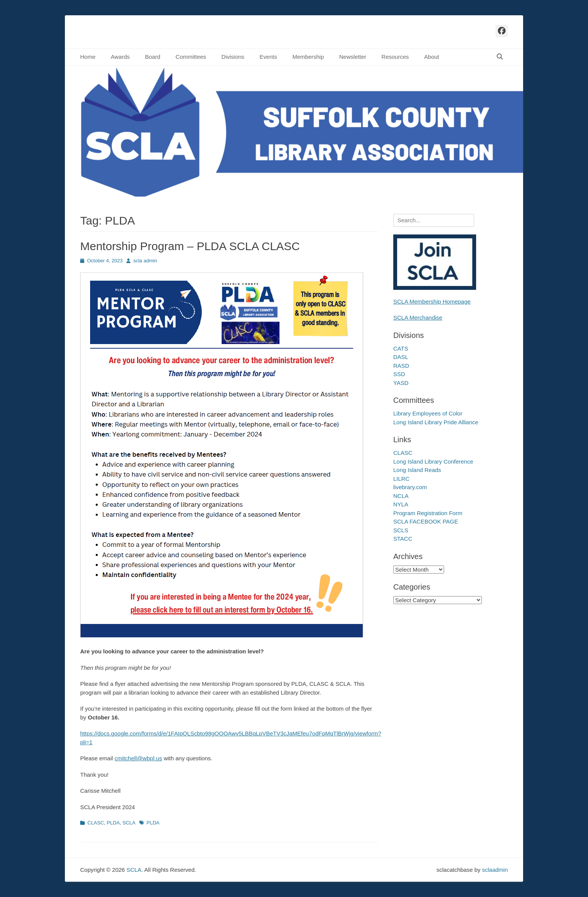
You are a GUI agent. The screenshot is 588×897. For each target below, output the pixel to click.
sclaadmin (495, 870)
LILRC (401, 479)
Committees (191, 57)
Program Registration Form (428, 513)
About (432, 57)
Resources (395, 57)
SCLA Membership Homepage (432, 301)
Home (88, 57)
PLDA (113, 823)
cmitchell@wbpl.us (138, 758)
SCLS (401, 530)
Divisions (233, 57)
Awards (120, 57)
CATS (401, 348)
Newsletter (353, 57)
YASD (401, 383)
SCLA (129, 823)
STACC (403, 539)
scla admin (145, 261)
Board (153, 57)
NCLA (401, 496)
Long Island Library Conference (433, 461)
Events (268, 57)
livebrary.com (410, 487)
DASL (401, 357)
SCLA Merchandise (418, 318)
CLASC (96, 823)
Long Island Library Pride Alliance (436, 422)
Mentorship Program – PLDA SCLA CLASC (190, 246)
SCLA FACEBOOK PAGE (426, 521)
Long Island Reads (417, 470)
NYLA (401, 504)
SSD (399, 374)
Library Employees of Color (428, 413)
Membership (308, 57)
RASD (401, 366)
